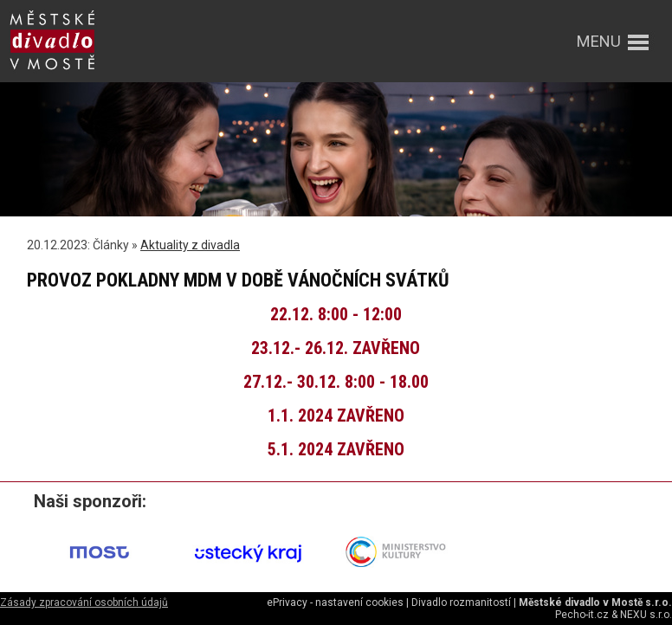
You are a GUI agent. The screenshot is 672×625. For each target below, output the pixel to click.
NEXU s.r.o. (646, 615)
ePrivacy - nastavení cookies (335, 602)
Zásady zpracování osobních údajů (84, 602)
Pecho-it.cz (582, 615)
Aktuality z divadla (190, 245)
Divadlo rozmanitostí (461, 602)
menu (599, 41)
